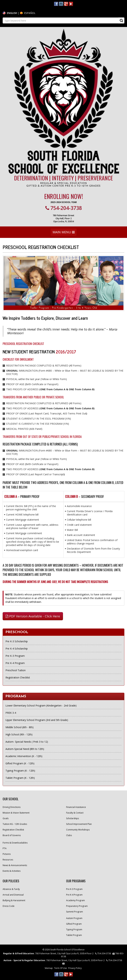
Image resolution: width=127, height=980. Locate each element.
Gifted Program (74, 924)
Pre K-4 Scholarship (17, 649)
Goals (6, 818)
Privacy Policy (75, 968)
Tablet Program (74, 935)
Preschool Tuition (16, 670)
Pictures (7, 854)
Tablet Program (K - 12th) (20, 778)
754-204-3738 (64, 208)
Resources (8, 860)
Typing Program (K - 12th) (20, 771)
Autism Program (74, 918)
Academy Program (75, 900)
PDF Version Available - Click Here (33, 616)
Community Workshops (78, 830)
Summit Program (75, 912)
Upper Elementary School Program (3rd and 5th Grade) (37, 720)
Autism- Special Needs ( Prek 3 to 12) (27, 742)
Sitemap (49, 968)
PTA (5, 848)
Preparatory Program (77, 906)
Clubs (69, 835)
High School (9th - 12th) (19, 734)
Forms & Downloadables (15, 843)
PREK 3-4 (11, 713)
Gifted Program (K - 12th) (20, 763)
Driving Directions (12, 807)
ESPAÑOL (30, 13)
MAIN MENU (64, 233)
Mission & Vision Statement (16, 813)
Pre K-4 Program (15, 663)
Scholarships (72, 818)
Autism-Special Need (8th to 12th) (25, 749)
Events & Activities (12, 871)
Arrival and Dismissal (13, 895)
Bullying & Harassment (14, 900)
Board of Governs (12, 835)
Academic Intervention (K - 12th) (24, 756)
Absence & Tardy (11, 889)
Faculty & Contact (75, 813)
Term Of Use (61, 968)
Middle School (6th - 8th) (19, 727)
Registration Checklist (18, 677)
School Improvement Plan (79, 824)
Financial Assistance (76, 807)
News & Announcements (15, 865)
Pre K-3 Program (15, 656)
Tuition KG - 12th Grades (15, 824)
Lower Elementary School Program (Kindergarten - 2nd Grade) (41, 706)
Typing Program (74, 929)
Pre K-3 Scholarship (17, 641)
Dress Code (9, 906)
